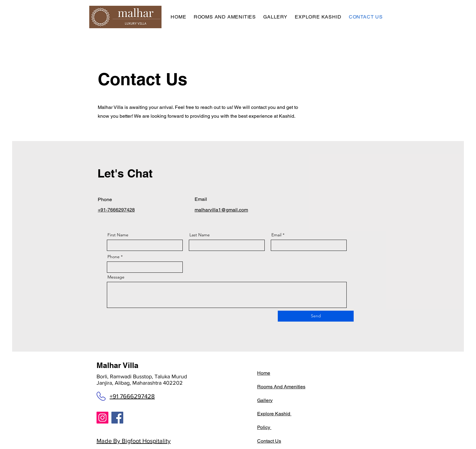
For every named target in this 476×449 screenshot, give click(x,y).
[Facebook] (117, 418)
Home (264, 373)
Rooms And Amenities (281, 387)
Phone (114, 257)
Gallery (265, 400)
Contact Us (269, 441)
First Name (118, 235)
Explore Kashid (274, 414)
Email (276, 235)
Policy (264, 427)
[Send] (316, 316)
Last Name (200, 235)
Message (116, 277)
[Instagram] (102, 418)
